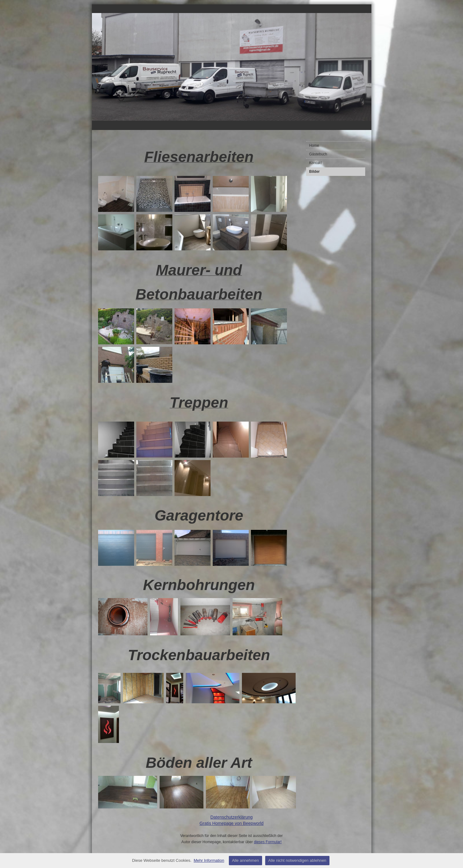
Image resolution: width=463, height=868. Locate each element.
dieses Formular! (268, 842)
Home (314, 145)
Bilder (315, 172)
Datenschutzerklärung (231, 817)
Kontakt (316, 163)
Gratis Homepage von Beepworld (231, 823)
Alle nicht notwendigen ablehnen (297, 860)
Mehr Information (209, 860)
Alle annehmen (245, 860)
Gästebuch (318, 154)
